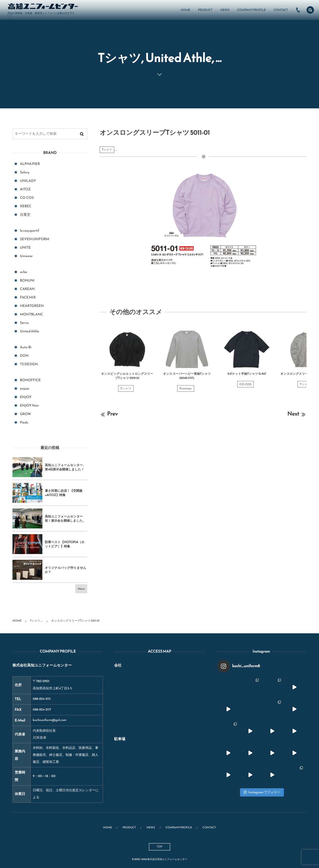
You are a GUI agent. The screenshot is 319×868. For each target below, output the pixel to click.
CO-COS (246, 388)
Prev (109, 414)
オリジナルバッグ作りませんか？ (66, 570)
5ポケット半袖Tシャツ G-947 (247, 377)
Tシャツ (107, 150)
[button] (310, 10)
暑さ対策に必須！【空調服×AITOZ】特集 (64, 493)
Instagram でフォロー (262, 792)
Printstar (186, 392)
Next (297, 414)
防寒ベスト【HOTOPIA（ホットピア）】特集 (65, 544)
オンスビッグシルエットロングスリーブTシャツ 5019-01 (127, 380)
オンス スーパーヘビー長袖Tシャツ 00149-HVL (187, 380)
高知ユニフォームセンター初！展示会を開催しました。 (65, 519)
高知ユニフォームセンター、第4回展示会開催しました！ (65, 467)
